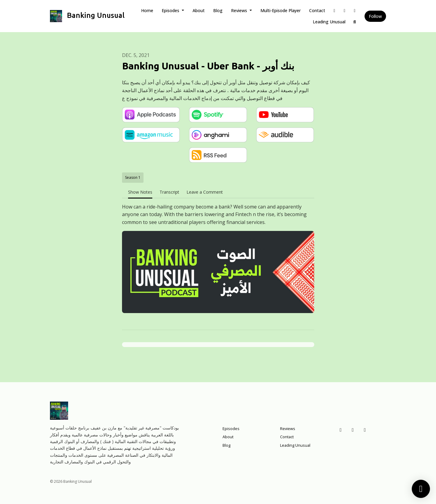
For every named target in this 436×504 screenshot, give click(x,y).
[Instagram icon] (365, 430)
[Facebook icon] (341, 430)
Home (147, 10)
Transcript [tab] (169, 192)
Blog (218, 10)
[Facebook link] (335, 10)
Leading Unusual (329, 22)
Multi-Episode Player (281, 10)
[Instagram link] (355, 10)
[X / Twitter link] (345, 10)
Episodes (171, 10)
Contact (317, 10)
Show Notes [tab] (140, 192)
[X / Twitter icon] (353, 430)
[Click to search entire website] (355, 22)
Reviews (240, 10)
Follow (375, 16)
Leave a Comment (205, 192)
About (199, 10)
